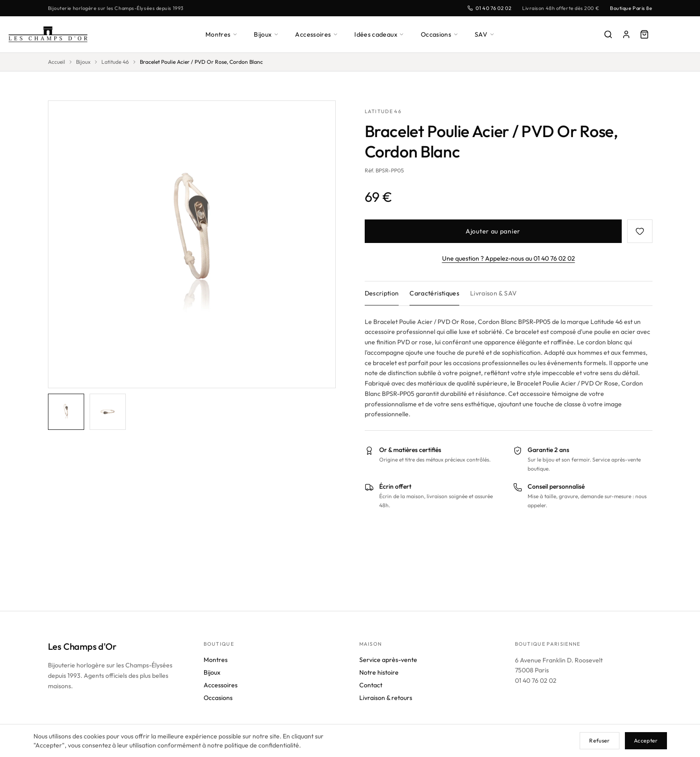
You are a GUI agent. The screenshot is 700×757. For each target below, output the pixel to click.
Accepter (645, 740)
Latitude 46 (117, 62)
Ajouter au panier (493, 231)
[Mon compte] (626, 34)
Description (383, 293)
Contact (371, 685)
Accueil (57, 62)
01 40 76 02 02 (483, 8)
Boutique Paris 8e (629, 8)
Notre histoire (380, 672)
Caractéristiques (437, 293)
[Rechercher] (608, 34)
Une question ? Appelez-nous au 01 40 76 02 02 (508, 258)
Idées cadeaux (381, 34)
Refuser (598, 740)
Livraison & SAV (497, 293)
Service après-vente (388, 659)
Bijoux (266, 34)
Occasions (443, 34)
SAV (488, 34)
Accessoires (317, 34)
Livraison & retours (387, 697)
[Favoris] (640, 231)
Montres (219, 34)
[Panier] (644, 34)
